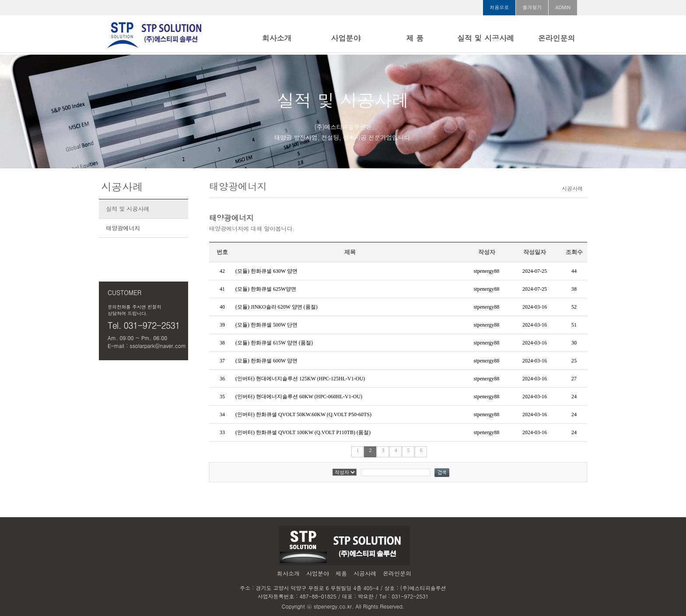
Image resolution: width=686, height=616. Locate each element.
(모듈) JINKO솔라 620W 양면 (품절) (276, 307)
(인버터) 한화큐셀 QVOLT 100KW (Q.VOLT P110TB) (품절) (303, 432)
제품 (341, 573)
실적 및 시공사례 (486, 38)
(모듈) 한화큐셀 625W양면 (266, 289)
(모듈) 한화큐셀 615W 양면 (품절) (274, 343)
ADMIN (563, 7)
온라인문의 (556, 38)
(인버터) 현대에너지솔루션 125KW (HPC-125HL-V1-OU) (300, 379)
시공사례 (365, 573)
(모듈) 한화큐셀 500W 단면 (266, 325)
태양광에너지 (123, 228)
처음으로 (499, 7)
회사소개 (277, 38)
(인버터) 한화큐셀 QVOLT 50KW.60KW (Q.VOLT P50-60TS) (303, 414)
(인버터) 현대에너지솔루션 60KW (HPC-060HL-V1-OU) (299, 397)
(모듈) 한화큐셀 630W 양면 (266, 271)
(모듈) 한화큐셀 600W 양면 (266, 361)
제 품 (415, 38)
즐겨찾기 (532, 7)
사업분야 (346, 38)
